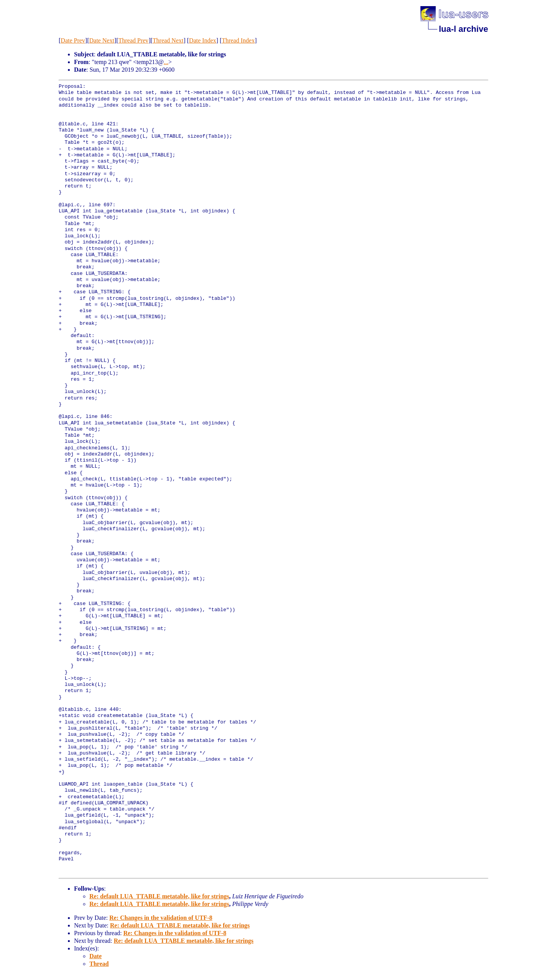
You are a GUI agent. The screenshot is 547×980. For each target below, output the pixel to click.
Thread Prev (133, 40)
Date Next (102, 40)
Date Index (203, 40)
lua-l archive (463, 29)
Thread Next (168, 40)
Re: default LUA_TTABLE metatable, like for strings (159, 896)
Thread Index (238, 40)
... (166, 62)
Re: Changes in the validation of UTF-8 (161, 918)
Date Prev (73, 40)
